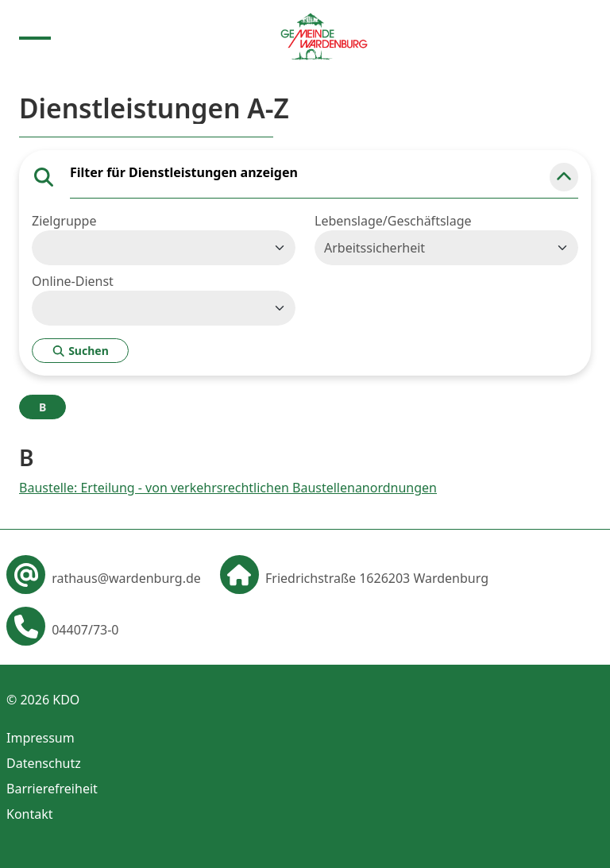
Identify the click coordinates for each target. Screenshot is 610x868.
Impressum (41, 738)
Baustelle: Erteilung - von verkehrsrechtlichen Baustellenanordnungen (228, 488)
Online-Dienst (73, 281)
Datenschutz (44, 763)
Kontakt (30, 814)
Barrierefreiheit (52, 789)
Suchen (80, 351)
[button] (564, 177)
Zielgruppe (64, 221)
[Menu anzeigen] (35, 37)
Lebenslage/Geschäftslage (393, 221)
